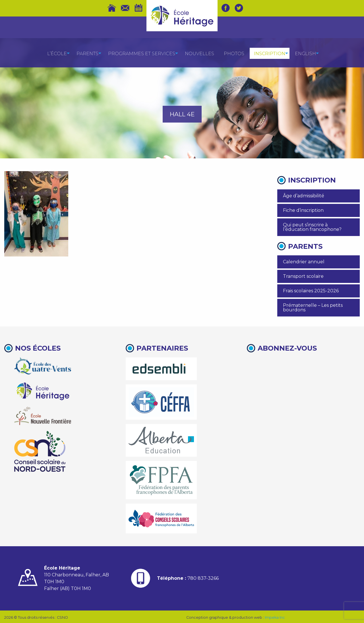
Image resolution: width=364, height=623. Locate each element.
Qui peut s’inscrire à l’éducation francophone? (312, 227)
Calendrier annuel (304, 262)
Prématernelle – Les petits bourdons (313, 308)
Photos (234, 54)
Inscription (270, 54)
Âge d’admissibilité (304, 196)
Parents (87, 54)
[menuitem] (57, 53)
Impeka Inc (275, 617)
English (305, 54)
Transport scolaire (303, 276)
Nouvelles (199, 54)
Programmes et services (142, 54)
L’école (57, 54)
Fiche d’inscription (303, 210)
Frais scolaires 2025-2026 (311, 291)
